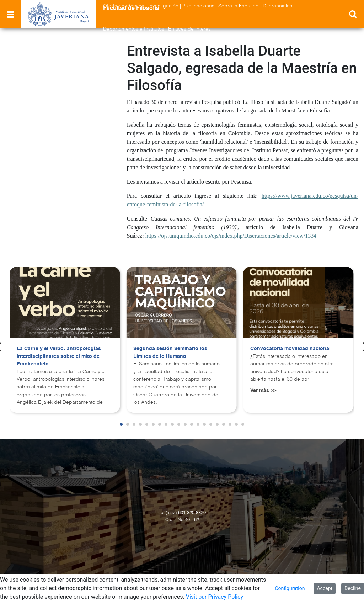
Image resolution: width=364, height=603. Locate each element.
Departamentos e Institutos (134, 29)
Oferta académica (124, 6)
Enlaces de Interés (189, 29)
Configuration (290, 588)
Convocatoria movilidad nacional (290, 349)
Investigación (163, 6)
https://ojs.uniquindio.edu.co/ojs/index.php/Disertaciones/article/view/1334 (231, 236)
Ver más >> (263, 391)
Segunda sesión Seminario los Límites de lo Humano (170, 353)
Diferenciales (277, 6)
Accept (325, 588)
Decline (353, 588)
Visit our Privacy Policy (215, 597)
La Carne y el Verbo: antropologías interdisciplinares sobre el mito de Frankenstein (59, 356)
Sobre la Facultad (239, 6)
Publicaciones (198, 6)
